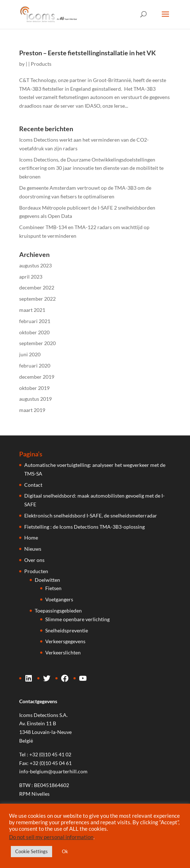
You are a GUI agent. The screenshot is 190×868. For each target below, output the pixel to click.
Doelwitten (47, 580)
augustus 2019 (35, 399)
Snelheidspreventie (67, 630)
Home (31, 538)
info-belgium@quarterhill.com (53, 771)
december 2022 (37, 287)
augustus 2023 (35, 265)
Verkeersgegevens (65, 641)
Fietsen (53, 588)
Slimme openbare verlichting (77, 619)
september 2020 (37, 343)
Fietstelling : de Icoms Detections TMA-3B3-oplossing (85, 527)
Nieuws (33, 549)
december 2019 (37, 377)
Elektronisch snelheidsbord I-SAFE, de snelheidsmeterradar (91, 515)
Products (41, 64)
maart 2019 (32, 410)
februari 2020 (35, 366)
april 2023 (31, 277)
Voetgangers (59, 599)
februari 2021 (35, 321)
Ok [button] (65, 851)
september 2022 (37, 299)
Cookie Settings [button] (31, 851)
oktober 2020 (34, 332)
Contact (33, 485)
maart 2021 (32, 310)
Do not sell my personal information (51, 837)
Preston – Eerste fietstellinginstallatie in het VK (88, 53)
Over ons (34, 560)
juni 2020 (30, 354)
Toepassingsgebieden (58, 611)
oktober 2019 (34, 388)
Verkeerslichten (63, 652)
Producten (36, 571)
